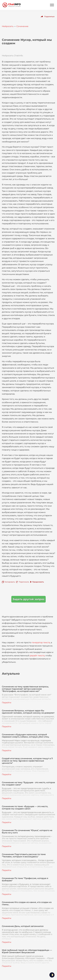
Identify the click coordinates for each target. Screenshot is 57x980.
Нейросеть (8, 26)
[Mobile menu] (52, 5)
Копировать (10, 582)
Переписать (24, 582)
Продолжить (38, 582)
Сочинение (22, 26)
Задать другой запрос (28, 599)
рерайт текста (37, 656)
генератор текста (41, 642)
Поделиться (49, 16)
